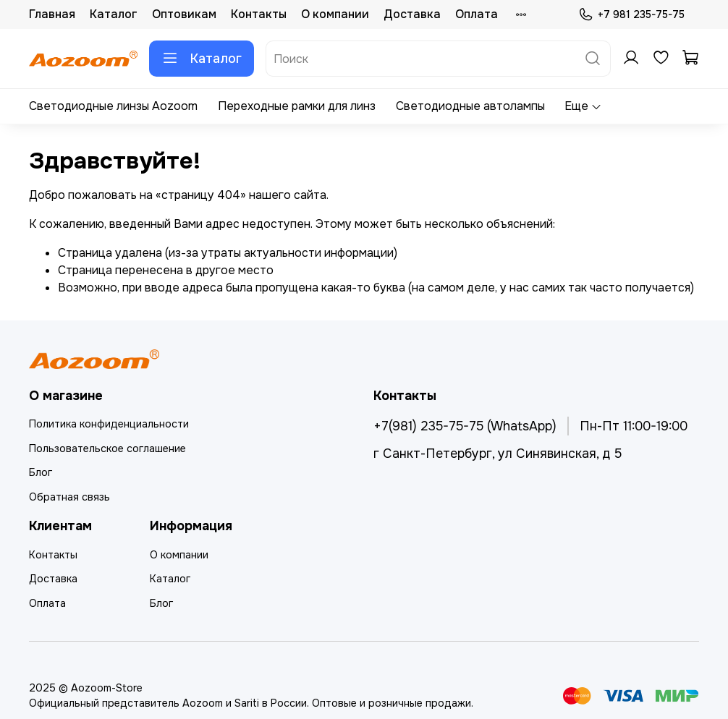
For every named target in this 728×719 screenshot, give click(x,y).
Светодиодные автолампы (470, 106)
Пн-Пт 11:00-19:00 (634, 426)
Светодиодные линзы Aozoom (113, 106)
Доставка (412, 14)
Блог (41, 472)
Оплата (477, 14)
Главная (52, 14)
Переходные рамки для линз (297, 106)
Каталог (114, 14)
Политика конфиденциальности (109, 424)
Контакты (259, 14)
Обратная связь (69, 497)
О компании (335, 14)
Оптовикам (184, 14)
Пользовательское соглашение (107, 448)
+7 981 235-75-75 (631, 15)
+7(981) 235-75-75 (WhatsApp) (465, 426)
